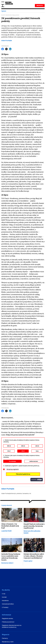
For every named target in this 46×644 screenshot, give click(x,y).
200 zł (23, 446)
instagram (20, 582)
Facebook (3, 49)
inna (37, 451)
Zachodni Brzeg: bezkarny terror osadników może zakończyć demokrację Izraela (11, 557)
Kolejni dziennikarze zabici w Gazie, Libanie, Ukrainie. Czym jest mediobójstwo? (34, 556)
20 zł (23, 451)
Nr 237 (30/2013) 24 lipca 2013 (10, 15)
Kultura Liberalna (7, 4)
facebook (8, 582)
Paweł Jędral (28, 561)
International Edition (8, 604)
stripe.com (37, 480)
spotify (38, 582)
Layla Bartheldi (6, 531)
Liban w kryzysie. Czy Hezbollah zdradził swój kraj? (10, 526)
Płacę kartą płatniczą (23, 474)
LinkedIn (10, 49)
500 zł (9, 446)
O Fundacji (5, 607)
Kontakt (4, 597)
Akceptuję (13, 469)
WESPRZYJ (40, 6)
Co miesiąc (12, 461)
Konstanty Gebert (7, 563)
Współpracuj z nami (8, 642)
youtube (14, 582)
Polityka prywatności (8, 622)
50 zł (9, 451)
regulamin (16, 469)
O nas (4, 594)
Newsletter (5, 601)
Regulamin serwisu (7, 618)
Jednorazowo (34, 461)
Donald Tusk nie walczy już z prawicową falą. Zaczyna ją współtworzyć (34, 526)
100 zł (37, 446)
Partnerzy (5, 638)
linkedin (32, 582)
